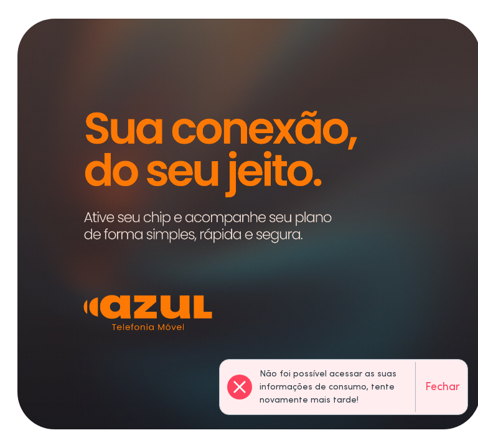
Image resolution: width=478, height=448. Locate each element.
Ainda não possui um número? (141, 321)
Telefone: (59, 267)
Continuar (380, 296)
